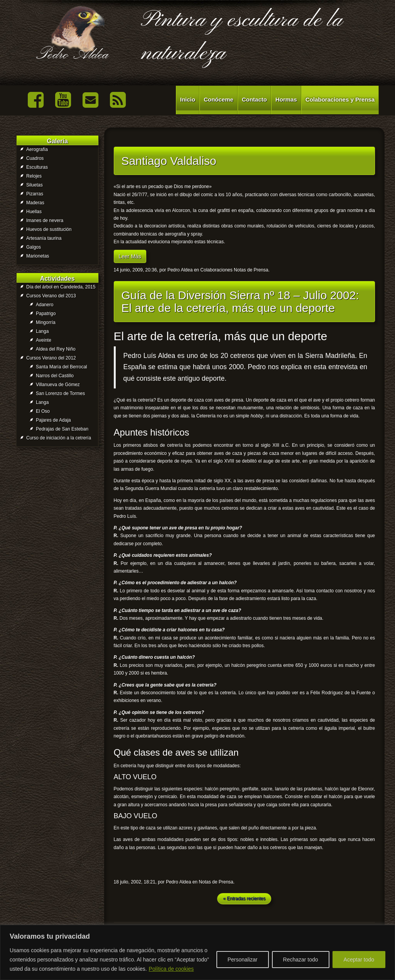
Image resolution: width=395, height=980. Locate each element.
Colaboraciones (216, 270)
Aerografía (37, 149)
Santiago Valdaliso (169, 161)
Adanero (45, 305)
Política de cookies (171, 969)
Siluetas (35, 185)
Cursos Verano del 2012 (51, 358)
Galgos (34, 247)
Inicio (188, 99)
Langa (42, 331)
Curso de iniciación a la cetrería (59, 438)
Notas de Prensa (251, 270)
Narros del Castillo (55, 376)
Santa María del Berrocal (62, 367)
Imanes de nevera (45, 220)
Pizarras (35, 194)
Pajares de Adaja (53, 420)
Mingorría (46, 322)
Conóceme (219, 99)
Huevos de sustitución (49, 229)
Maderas (35, 203)
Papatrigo (46, 314)
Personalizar (243, 960)
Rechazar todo (301, 960)
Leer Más (130, 256)
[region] (197, 952)
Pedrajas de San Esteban (62, 429)
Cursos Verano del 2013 (51, 296)
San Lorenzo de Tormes (60, 393)
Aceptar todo (359, 960)
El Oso (43, 411)
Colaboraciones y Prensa (340, 99)
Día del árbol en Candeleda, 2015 (61, 287)
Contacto (254, 99)
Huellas (34, 212)
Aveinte (44, 340)
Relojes (34, 176)
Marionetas (38, 256)
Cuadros (35, 158)
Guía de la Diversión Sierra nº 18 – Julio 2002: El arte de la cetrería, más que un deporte (240, 302)
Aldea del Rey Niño (56, 349)
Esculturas (37, 167)
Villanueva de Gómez (58, 385)
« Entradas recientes (244, 899)
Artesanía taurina (44, 238)
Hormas (286, 99)
